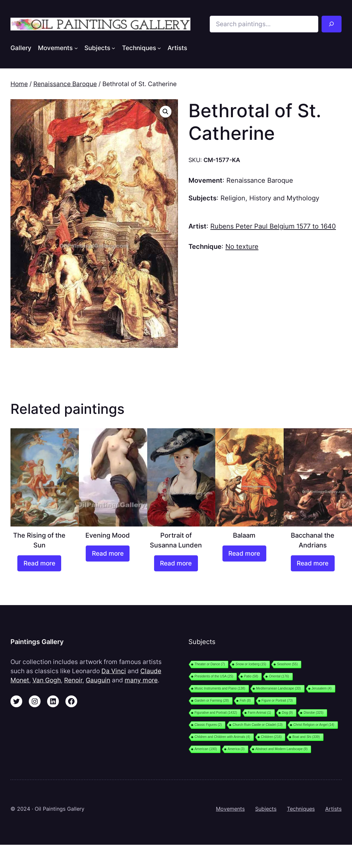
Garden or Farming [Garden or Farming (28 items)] (212, 701)
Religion (233, 198)
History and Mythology (284, 198)
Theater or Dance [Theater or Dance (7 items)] (210, 664)
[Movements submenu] (76, 48)
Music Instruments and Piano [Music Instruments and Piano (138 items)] (220, 688)
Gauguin (98, 680)
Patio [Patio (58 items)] (251, 676)
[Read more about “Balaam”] (244, 554)
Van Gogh (47, 680)
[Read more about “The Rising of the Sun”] (39, 563)
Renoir (73, 680)
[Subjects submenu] (113, 48)
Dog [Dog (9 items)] (287, 713)
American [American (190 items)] (206, 749)
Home (19, 84)
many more (141, 680)
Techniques (301, 809)
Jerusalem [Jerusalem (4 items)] (322, 688)
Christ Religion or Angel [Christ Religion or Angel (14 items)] (314, 725)
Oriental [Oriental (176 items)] (279, 676)
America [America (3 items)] (236, 749)
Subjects (266, 809)
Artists (333, 809)
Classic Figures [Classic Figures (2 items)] (208, 725)
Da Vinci (114, 671)
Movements (230, 809)
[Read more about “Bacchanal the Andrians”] (313, 563)
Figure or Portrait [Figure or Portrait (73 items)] (277, 701)
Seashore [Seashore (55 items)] (287, 664)
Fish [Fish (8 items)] (245, 701)
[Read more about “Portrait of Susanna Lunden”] (176, 563)
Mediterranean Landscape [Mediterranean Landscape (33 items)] (279, 688)
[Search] (332, 24)
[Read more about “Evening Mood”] (108, 554)
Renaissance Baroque (65, 84)
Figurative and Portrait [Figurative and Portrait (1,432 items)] (216, 713)
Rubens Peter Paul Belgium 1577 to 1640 (273, 226)
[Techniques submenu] (159, 48)
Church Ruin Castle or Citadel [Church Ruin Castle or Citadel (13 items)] (258, 725)
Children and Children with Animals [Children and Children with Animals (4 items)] (222, 737)
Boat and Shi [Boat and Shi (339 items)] (306, 737)
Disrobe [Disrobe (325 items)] (314, 713)
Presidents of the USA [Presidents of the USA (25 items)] (214, 676)
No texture (242, 246)
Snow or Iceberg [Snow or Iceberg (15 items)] (251, 664)
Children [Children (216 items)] (271, 737)
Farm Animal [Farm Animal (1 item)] (260, 713)
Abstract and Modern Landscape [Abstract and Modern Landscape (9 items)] (282, 749)
